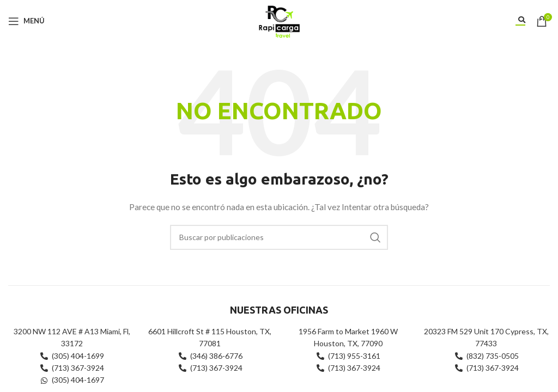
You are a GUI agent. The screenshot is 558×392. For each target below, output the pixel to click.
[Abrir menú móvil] (26, 21)
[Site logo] (279, 20)
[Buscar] (279, 237)
